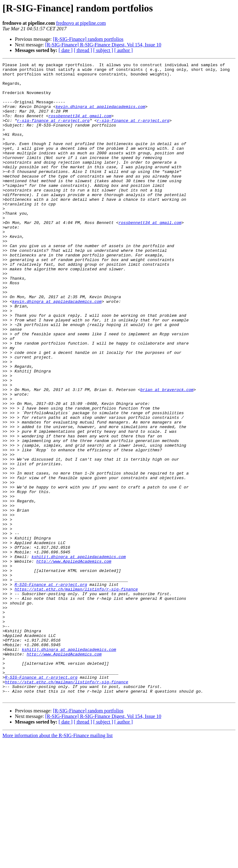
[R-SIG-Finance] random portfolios (88, 39)
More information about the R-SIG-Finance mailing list (58, 863)
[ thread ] (83, 50)
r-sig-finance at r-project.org (53, 132)
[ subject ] (103, 50)
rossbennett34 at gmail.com (80, 127)
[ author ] (124, 50)
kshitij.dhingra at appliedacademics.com (79, 656)
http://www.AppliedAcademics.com (74, 661)
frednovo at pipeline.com (81, 23)
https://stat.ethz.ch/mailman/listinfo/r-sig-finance (76, 695)
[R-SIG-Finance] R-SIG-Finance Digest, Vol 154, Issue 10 (103, 45)
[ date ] (66, 50)
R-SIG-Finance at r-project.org (51, 689)
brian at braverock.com (167, 455)
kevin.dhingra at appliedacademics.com (101, 116)
